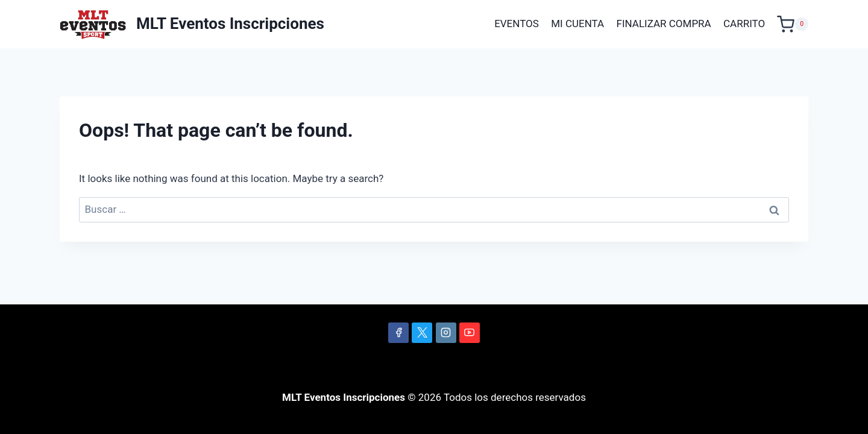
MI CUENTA (577, 24)
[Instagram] (446, 333)
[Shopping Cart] (793, 24)
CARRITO (744, 24)
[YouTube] (470, 333)
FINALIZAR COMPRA (664, 24)
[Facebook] (398, 333)
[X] (422, 333)
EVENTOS (517, 24)
